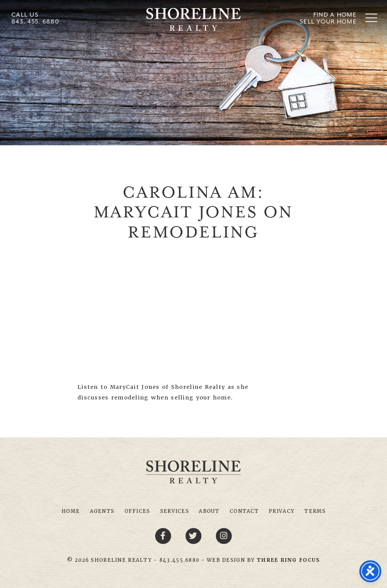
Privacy (282, 511)
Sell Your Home (328, 21)
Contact (244, 511)
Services (175, 511)
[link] (288, 560)
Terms (315, 511)
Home (71, 511)
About (209, 511)
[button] (371, 18)
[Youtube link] (224, 536)
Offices (137, 511)
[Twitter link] (195, 536)
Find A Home (335, 15)
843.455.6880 (179, 560)
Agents (102, 511)
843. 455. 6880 (35, 21)
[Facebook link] (164, 536)
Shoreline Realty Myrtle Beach (193, 19)
